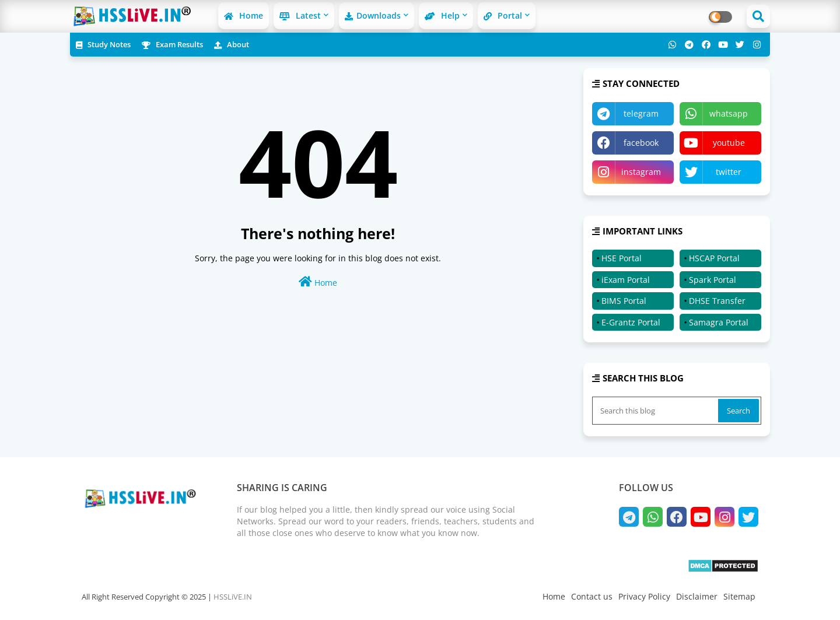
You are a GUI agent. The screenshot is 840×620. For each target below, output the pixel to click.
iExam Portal (626, 280)
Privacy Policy (644, 596)
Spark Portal (713, 280)
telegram (641, 113)
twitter (729, 172)
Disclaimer (697, 596)
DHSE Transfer (717, 301)
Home (244, 15)
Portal (503, 15)
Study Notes (103, 44)
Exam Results (172, 44)
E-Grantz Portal (631, 322)
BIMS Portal (624, 301)
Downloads (373, 15)
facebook (641, 143)
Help (442, 15)
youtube (729, 143)
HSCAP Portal (714, 258)
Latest (300, 15)
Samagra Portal (719, 322)
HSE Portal (622, 258)
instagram (641, 172)
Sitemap (739, 596)
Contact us (592, 596)
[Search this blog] (656, 411)
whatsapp (729, 113)
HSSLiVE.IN (233, 597)
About (232, 44)
